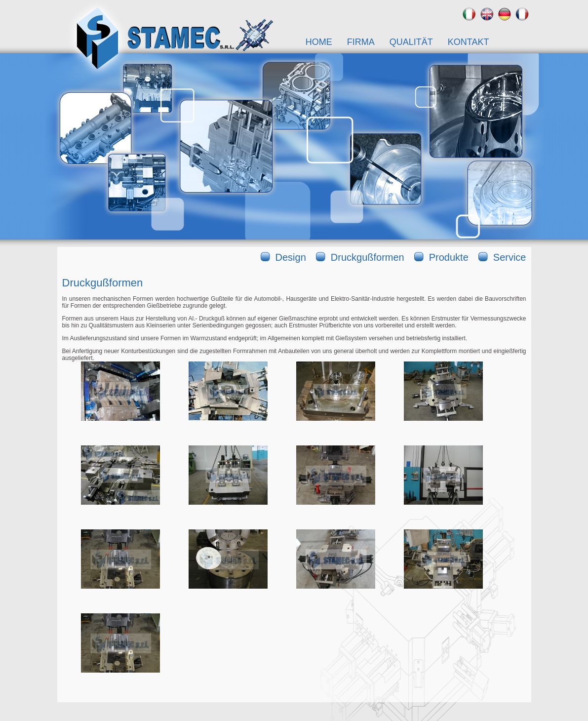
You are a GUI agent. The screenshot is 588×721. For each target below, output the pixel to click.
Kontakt (469, 42)
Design (291, 257)
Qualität (411, 42)
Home (319, 42)
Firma (361, 42)
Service (510, 257)
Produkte (449, 257)
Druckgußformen (368, 257)
